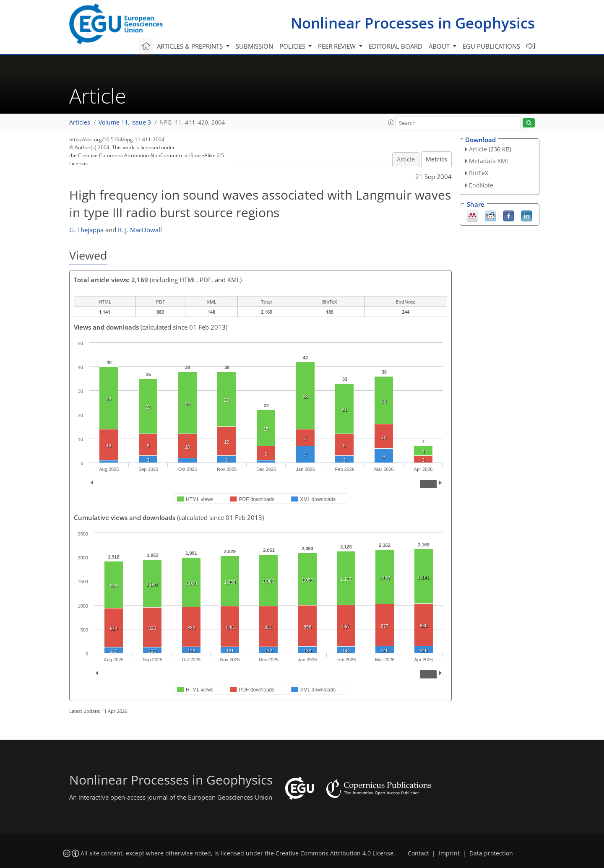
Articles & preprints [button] (191, 46)
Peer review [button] (338, 46)
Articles (80, 122)
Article (406, 159)
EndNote (481, 185)
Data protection (491, 853)
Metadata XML (489, 161)
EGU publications (491, 46)
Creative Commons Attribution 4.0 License (335, 853)
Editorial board (396, 46)
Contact (418, 853)
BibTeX (479, 173)
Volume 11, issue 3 (125, 122)
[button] (391, 122)
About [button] (440, 46)
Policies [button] (293, 46)
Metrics (436, 159)
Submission (254, 46)
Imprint (449, 853)
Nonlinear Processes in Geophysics (413, 23)
